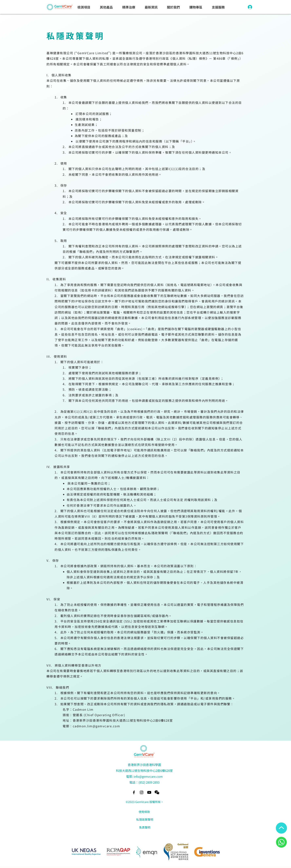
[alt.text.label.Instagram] (142, 792)
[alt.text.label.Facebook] (134, 792)
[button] (84, 7)
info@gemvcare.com (148, 776)
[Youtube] (149, 792)
